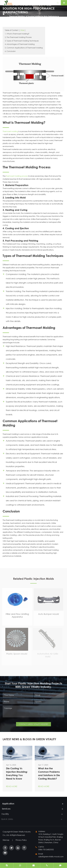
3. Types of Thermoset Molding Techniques (22, 41)
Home (10, 14)
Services (5, 809)
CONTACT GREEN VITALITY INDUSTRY (33, 723)
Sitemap (6, 840)
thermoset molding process (17, 176)
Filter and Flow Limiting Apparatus (16, 615)
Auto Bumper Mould (47, 614)
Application (7, 804)
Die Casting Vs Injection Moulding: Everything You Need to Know (17, 774)
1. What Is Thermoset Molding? (17, 34)
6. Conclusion (10, 51)
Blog (17, 14)
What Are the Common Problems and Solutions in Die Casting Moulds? (49, 774)
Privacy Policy (21, 840)
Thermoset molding (10, 131)
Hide (22, 30)
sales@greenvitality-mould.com (51, 857)
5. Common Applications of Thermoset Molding (24, 48)
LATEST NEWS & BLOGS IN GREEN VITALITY (29, 739)
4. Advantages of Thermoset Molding (20, 44)
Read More (12, 786)
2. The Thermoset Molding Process (18, 37)
